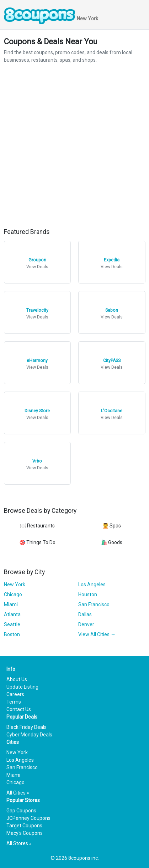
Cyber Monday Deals (29, 735)
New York (15, 584)
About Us (17, 679)
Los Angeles (92, 584)
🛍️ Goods (112, 542)
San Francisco (94, 604)
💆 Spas (112, 526)
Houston (88, 594)
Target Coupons (24, 826)
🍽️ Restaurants (37, 526)
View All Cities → (97, 634)
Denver (86, 624)
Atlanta (12, 614)
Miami (11, 604)
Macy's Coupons (25, 833)
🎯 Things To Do (37, 542)
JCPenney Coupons (28, 818)
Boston (12, 634)
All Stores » (19, 843)
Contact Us (19, 709)
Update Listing (22, 687)
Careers (15, 694)
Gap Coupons (21, 811)
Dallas (85, 614)
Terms (14, 702)
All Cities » (18, 793)
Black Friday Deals (26, 727)
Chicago (13, 594)
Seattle (12, 624)
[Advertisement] (74, 146)
